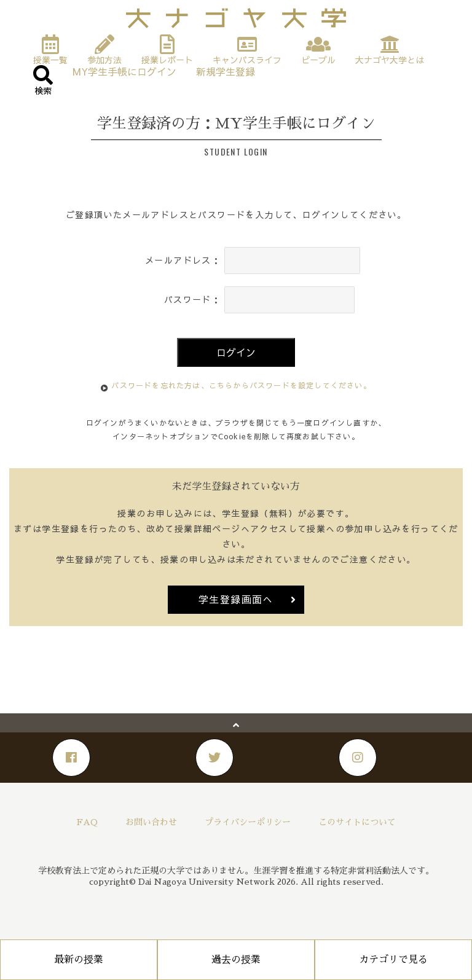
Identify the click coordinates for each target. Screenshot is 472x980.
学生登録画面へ (236, 599)
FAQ (87, 822)
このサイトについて (357, 822)
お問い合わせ (151, 822)
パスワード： (192, 299)
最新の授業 (79, 960)
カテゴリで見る (393, 960)
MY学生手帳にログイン (124, 69)
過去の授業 (236, 960)
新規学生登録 (226, 69)
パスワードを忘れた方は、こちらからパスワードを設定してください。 (241, 385)
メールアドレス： (183, 260)
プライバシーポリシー (248, 822)
